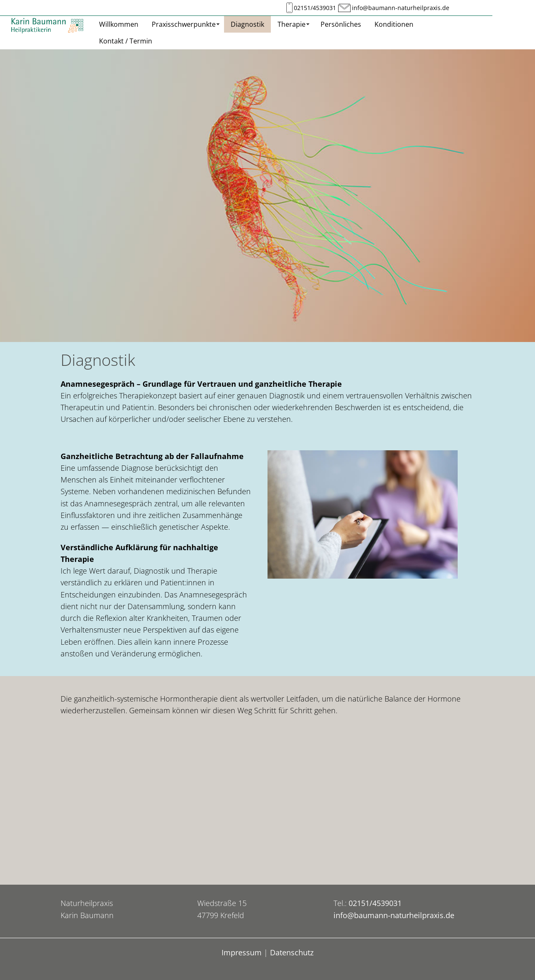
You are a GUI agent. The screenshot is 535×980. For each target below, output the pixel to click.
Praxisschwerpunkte (184, 24)
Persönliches (341, 24)
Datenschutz (292, 952)
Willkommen (119, 24)
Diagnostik (247, 24)
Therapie (292, 24)
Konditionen (394, 24)
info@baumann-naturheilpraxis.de (401, 8)
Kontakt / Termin (126, 41)
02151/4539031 (315, 8)
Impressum (242, 952)
